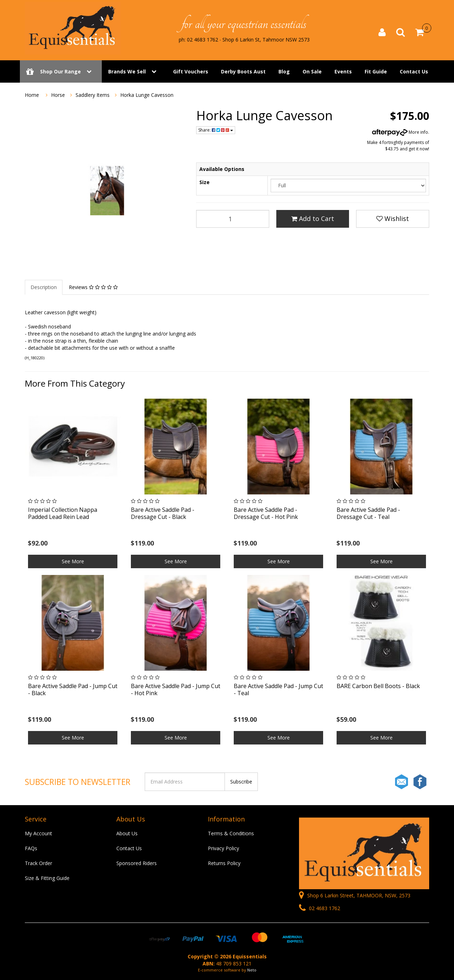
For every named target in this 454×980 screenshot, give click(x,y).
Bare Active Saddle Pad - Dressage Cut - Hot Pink (266, 513)
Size (204, 182)
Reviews (93, 287)
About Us (127, 833)
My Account (38, 833)
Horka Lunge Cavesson (147, 95)
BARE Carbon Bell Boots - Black (378, 686)
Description (44, 287)
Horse (58, 95)
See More (73, 561)
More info (400, 132)
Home (32, 95)
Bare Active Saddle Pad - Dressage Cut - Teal (368, 513)
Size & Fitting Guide (47, 878)
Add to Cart (313, 218)
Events (343, 72)
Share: (216, 130)
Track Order (38, 863)
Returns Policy (224, 863)
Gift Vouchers (191, 72)
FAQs (31, 848)
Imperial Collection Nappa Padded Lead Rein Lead (63, 513)
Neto (252, 970)
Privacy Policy (223, 848)
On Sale (312, 72)
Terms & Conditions (231, 833)
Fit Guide (376, 72)
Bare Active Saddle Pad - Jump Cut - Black (73, 689)
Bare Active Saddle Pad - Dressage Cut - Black (163, 513)
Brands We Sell (127, 72)
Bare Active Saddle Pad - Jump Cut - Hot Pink (176, 689)
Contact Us (414, 72)
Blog (284, 72)
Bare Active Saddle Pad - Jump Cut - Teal (278, 689)
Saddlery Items (93, 95)
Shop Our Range (61, 72)
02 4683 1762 (320, 908)
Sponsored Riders (137, 863)
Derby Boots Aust (243, 72)
